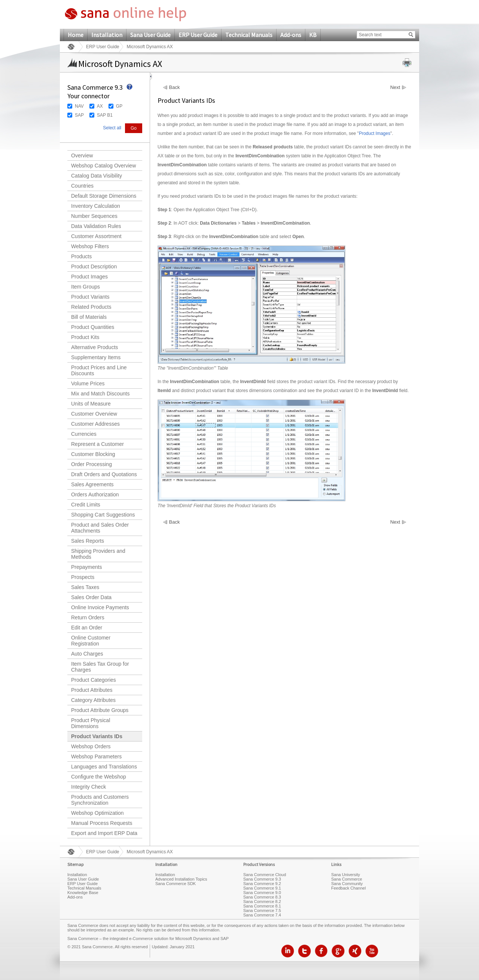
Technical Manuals (249, 35)
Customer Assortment (96, 236)
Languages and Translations (104, 767)
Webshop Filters (90, 246)
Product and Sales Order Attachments (100, 528)
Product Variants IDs (97, 736)
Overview (82, 155)
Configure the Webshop (99, 777)
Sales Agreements (92, 484)
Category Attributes (93, 700)
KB (313, 35)
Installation (107, 35)
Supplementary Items (96, 357)
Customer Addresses (95, 424)
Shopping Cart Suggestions (103, 515)
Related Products (91, 307)
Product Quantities (93, 327)
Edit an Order (87, 628)
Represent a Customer (97, 444)
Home (76, 35)
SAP (79, 115)
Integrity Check (89, 787)
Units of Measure (91, 404)
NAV (79, 106)
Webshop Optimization (97, 813)
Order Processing (91, 464)
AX (100, 106)
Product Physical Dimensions (91, 723)
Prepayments (86, 567)
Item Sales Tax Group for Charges (100, 667)
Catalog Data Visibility (97, 176)
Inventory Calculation (96, 206)
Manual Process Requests (102, 823)
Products (81, 256)
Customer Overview (94, 414)
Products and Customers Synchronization (100, 800)
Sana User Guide (150, 35)
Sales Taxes (85, 587)
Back (175, 87)
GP (119, 106)
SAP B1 (105, 115)
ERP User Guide (198, 35)
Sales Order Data (91, 597)
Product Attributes (92, 690)
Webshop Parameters (96, 756)
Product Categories (94, 680)
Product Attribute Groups (100, 710)
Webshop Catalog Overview (103, 166)
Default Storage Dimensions (104, 196)
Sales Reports (88, 541)
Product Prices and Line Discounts (99, 370)
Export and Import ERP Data (104, 833)
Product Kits (85, 337)
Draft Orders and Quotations (104, 474)
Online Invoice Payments (100, 607)
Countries (82, 186)
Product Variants (90, 297)
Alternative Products (94, 347)
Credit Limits (86, 505)
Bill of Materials (89, 317)
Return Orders (88, 617)
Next (395, 87)
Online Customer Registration (91, 641)
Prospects (83, 577)
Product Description (94, 266)
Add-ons (291, 35)
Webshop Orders (91, 746)
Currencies (84, 434)
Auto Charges (87, 654)
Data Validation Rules (96, 226)
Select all (112, 128)
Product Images (89, 277)
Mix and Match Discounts (100, 394)
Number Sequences (94, 216)
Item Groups (86, 287)
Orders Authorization (95, 494)
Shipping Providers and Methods (98, 554)
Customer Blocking (93, 454)
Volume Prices (88, 383)
